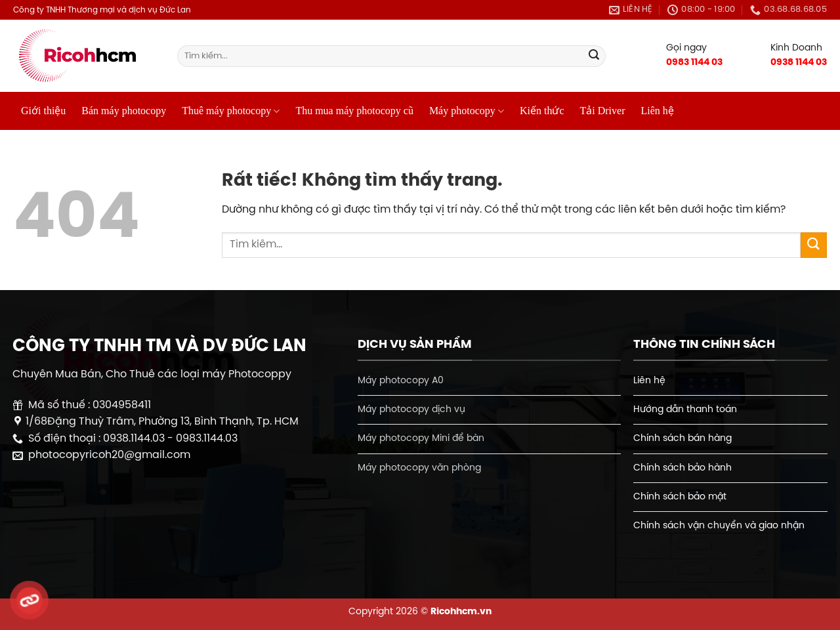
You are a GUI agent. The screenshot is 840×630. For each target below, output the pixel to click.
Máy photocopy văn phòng (419, 468)
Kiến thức (542, 111)
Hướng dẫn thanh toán (685, 409)
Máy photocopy (467, 111)
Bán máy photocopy (124, 111)
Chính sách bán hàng (682, 438)
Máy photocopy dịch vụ (411, 409)
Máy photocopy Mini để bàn (421, 438)
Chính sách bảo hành (682, 468)
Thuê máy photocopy (231, 111)
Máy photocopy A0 (401, 381)
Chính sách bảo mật (680, 497)
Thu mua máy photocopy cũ (354, 111)
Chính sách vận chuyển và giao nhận (719, 526)
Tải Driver (603, 111)
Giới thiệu (43, 111)
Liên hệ (657, 111)
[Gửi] (594, 56)
